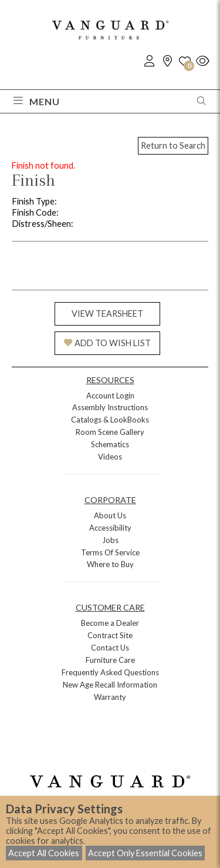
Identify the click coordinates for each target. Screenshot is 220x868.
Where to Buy (110, 564)
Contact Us (110, 648)
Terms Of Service (110, 552)
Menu (37, 101)
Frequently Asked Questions (110, 672)
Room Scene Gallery (110, 432)
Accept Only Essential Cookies (145, 853)
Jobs (110, 540)
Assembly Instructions (110, 407)
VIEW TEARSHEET (107, 314)
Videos (110, 457)
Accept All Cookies (44, 853)
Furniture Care (110, 660)
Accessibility (110, 528)
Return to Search (173, 145)
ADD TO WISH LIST (107, 343)
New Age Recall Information (110, 685)
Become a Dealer (110, 623)
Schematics (110, 444)
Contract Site (110, 635)
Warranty (110, 697)
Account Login (110, 396)
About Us (110, 515)
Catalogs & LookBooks (110, 420)
